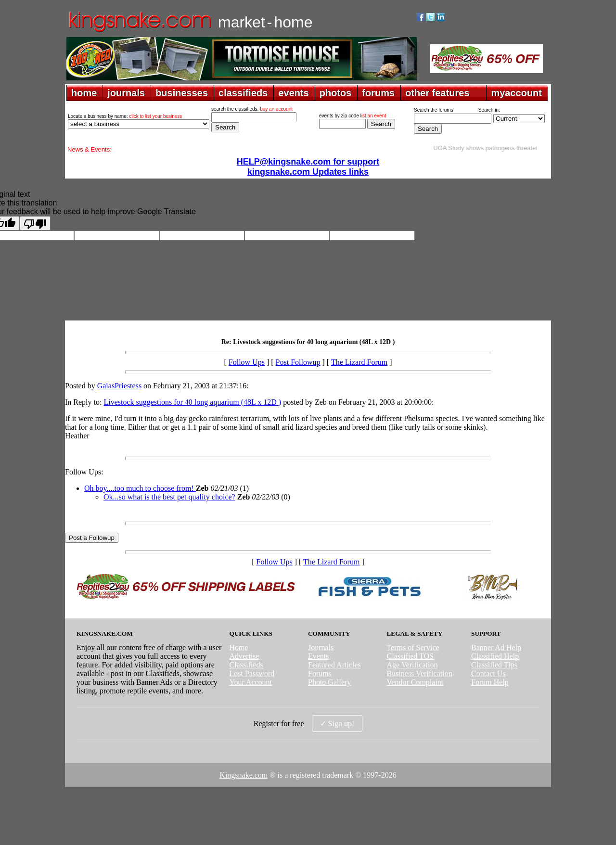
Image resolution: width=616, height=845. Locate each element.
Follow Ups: (84, 472)
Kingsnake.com (244, 775)
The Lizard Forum (359, 362)
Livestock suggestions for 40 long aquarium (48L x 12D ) (192, 402)
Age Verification (412, 665)
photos (336, 93)
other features (437, 93)
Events (319, 656)
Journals (321, 647)
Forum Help (490, 682)
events (293, 93)
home (84, 93)
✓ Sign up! (337, 723)
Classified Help (495, 656)
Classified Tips (494, 665)
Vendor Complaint (415, 682)
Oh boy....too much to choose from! (140, 488)
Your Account (250, 682)
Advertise (244, 656)
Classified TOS (411, 656)
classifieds (243, 93)
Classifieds (246, 665)
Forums (320, 673)
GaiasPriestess (119, 386)
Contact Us (488, 673)
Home (238, 647)
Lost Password (252, 673)
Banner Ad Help (496, 647)
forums (378, 93)
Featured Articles (334, 665)
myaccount (516, 93)
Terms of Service (413, 647)
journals (126, 93)
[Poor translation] (35, 223)
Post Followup (298, 362)
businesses (182, 93)
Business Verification (420, 673)
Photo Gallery (329, 682)
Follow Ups (247, 362)
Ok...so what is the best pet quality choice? (169, 497)
